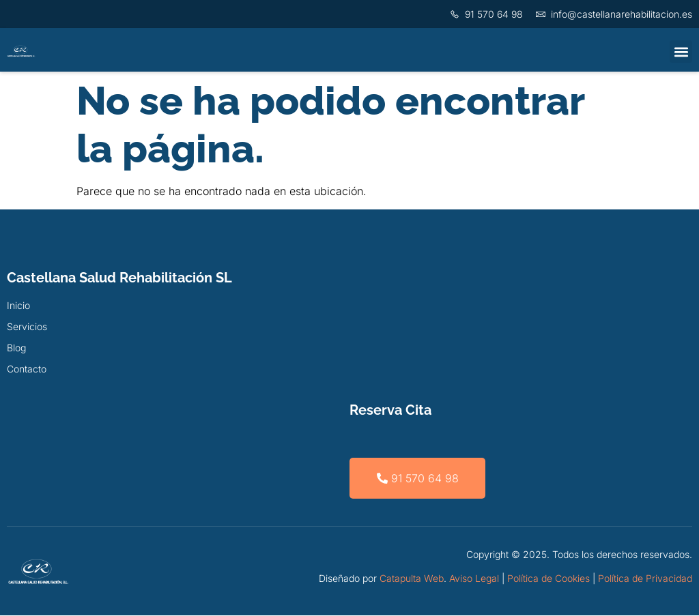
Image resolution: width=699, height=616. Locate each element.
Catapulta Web (412, 578)
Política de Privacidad (645, 578)
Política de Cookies (548, 578)
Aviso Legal (474, 578)
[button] (681, 52)
